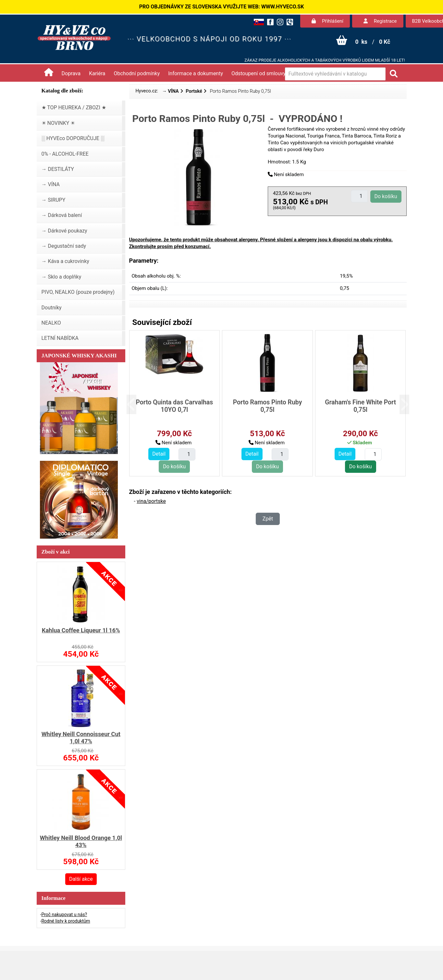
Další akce (81, 879)
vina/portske (151, 501)
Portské (194, 91)
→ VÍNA (170, 91)
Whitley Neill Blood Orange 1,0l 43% (81, 841)
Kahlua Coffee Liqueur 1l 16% (81, 630)
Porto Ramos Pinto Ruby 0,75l (268, 406)
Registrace (380, 21)
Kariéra (97, 73)
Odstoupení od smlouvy (258, 73)
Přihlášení (327, 21)
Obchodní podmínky (137, 73)
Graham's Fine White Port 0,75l (360, 406)
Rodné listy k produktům (66, 921)
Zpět (268, 519)
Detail (159, 454)
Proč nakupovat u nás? (64, 914)
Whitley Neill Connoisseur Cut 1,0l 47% (81, 738)
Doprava (71, 73)
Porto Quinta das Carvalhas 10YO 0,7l (174, 406)
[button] (136, 405)
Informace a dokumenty (196, 73)
